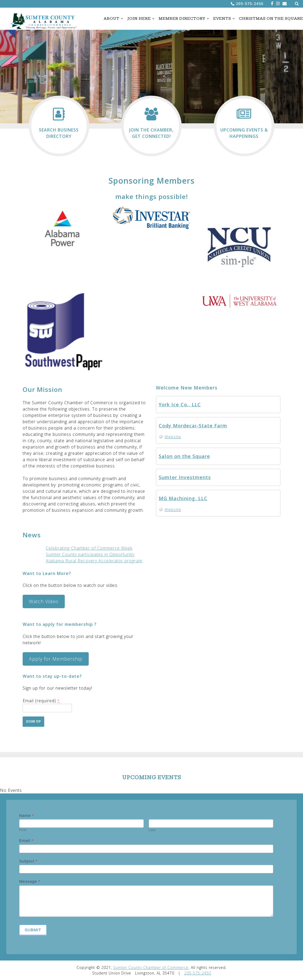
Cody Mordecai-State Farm (193, 426)
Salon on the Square (184, 456)
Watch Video (44, 601)
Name (27, 815)
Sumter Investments (185, 477)
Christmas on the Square (271, 19)
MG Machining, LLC (183, 498)
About (112, 19)
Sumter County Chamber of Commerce (151, 967)
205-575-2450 (250, 4)
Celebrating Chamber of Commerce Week (89, 548)
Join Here (139, 19)
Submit (33, 930)
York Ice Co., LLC (180, 404)
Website (173, 437)
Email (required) (41, 701)
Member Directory (182, 19)
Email (26, 840)
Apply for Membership (56, 659)
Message (30, 881)
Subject (28, 861)
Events (222, 19)
